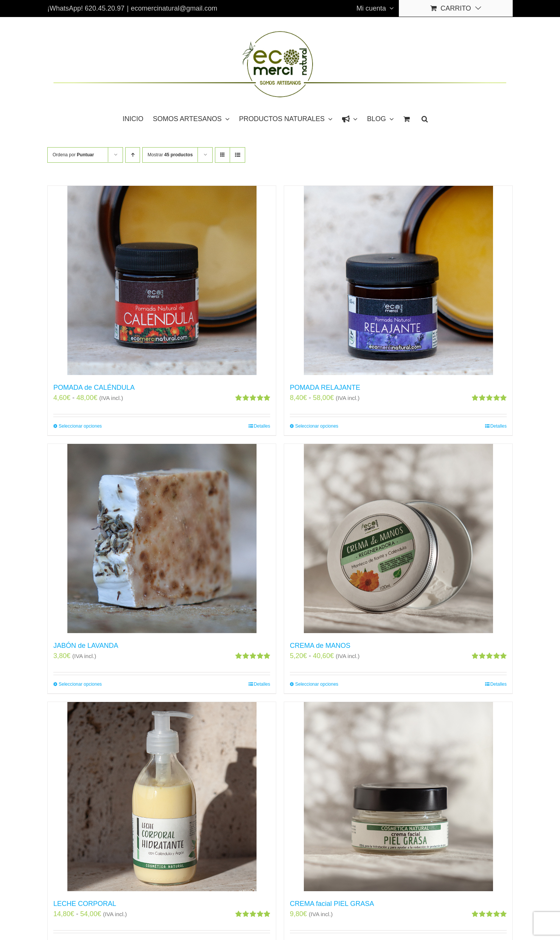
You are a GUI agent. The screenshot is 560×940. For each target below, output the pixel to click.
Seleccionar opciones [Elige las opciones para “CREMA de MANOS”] (317, 684)
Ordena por (73, 155)
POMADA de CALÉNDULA (94, 388)
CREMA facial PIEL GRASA (332, 904)
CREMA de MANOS (320, 646)
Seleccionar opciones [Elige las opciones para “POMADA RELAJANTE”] (317, 426)
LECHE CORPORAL (85, 904)
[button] (425, 118)
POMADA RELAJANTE (325, 388)
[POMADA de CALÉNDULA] (162, 280)
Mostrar (170, 155)
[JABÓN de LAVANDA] (162, 538)
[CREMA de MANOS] (398, 538)
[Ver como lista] (237, 155)
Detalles (262, 426)
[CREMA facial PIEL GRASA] (398, 797)
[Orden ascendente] (133, 155)
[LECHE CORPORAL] (162, 797)
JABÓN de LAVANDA (86, 646)
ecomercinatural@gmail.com (174, 8)
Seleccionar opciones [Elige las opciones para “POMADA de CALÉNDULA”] (80, 426)
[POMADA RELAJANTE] (398, 280)
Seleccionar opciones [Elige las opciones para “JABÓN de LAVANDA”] (80, 684)
